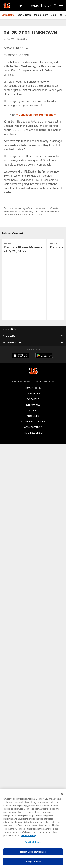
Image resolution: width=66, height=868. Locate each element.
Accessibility (33, 393)
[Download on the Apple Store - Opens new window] (21, 356)
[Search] (55, 6)
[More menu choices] (61, 5)
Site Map (33, 410)
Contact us (33, 399)
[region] (33, 828)
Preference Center (33, 433)
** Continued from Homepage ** (36, 115)
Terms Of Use (33, 405)
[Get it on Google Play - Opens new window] (44, 357)
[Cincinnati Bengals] (33, 371)
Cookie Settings (33, 427)
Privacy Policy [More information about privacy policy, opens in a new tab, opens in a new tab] (29, 835)
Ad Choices (33, 416)
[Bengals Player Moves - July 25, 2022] (24, 248)
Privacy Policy (33, 388)
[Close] (62, 794)
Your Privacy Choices (33, 421)
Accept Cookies (33, 862)
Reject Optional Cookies (33, 852)
